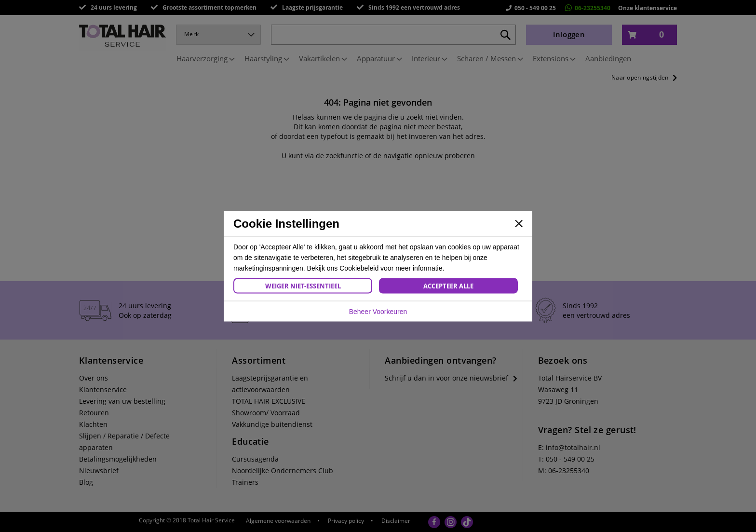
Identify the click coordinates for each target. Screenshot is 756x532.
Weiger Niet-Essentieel (303, 286)
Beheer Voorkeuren (378, 311)
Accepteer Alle (448, 286)
